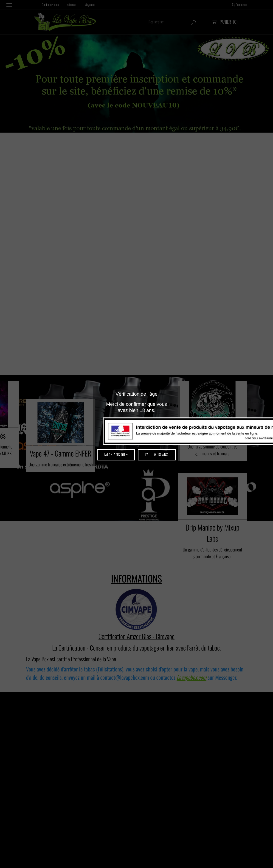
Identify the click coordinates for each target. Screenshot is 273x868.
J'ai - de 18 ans (157, 455)
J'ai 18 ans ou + (116, 455)
